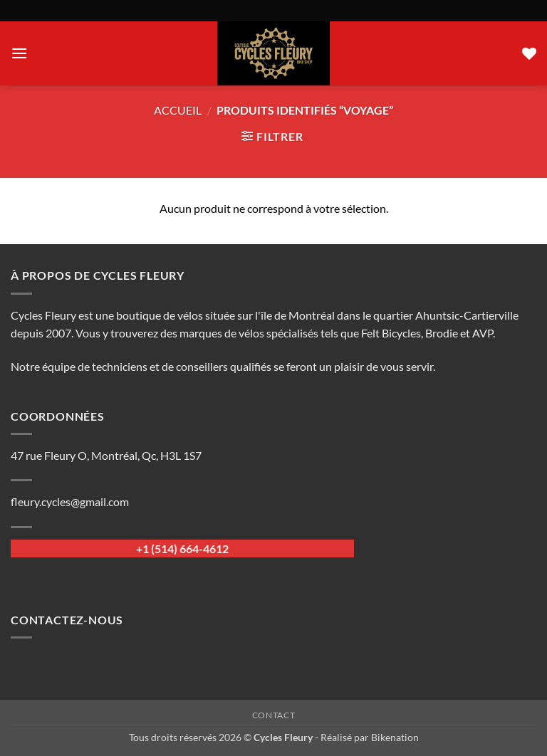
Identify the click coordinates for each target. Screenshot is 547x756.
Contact (273, 715)
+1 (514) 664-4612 (182, 548)
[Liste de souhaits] (529, 53)
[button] (19, 53)
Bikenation (395, 737)
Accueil (178, 110)
